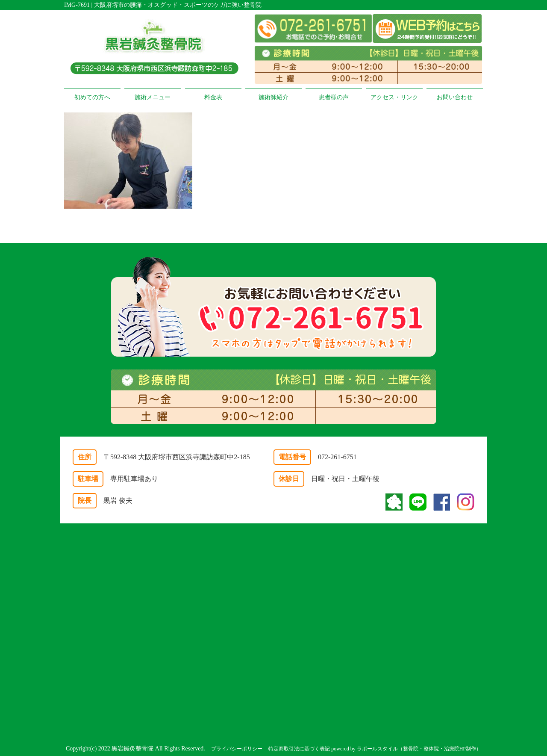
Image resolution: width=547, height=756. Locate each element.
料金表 (213, 97)
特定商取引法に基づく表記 (299, 749)
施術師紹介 (273, 97)
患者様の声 (334, 97)
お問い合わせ (455, 97)
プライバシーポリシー (237, 749)
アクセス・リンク (394, 97)
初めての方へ (92, 97)
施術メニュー (153, 97)
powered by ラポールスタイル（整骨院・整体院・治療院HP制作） (406, 749)
